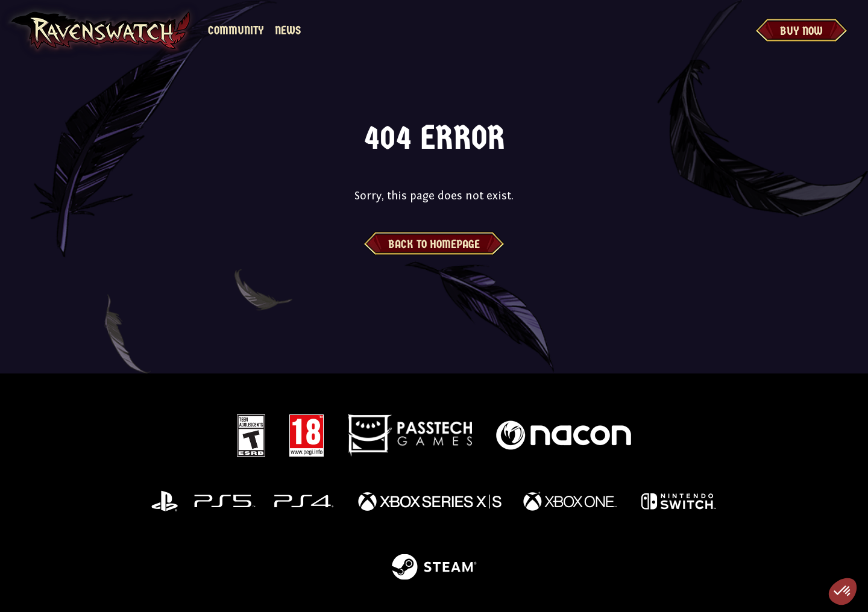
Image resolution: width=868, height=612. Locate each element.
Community (236, 30)
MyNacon (346, 30)
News (288, 30)
